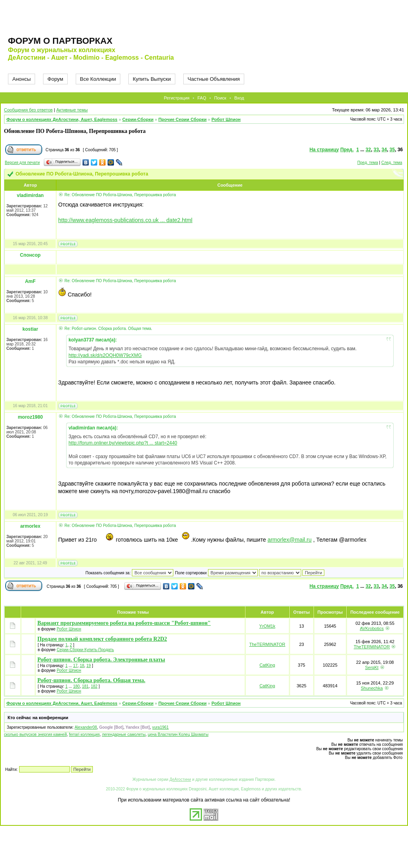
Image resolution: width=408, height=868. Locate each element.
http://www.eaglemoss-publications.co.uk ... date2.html (125, 220)
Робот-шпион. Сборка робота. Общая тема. (91, 680)
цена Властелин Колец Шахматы (178, 734)
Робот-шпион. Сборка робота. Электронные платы (101, 660)
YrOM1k (267, 626)
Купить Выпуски (152, 79)
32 (368, 150)
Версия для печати (22, 163)
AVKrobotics (372, 628)
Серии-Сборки (138, 119)
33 (376, 150)
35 (392, 150)
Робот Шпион (226, 119)
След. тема (392, 163)
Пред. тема (368, 163)
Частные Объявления (214, 79)
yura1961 (161, 727)
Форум (55, 79)
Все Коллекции (98, 79)
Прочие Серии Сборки (182, 119)
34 (384, 150)
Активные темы (72, 110)
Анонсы (22, 79)
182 (94, 686)
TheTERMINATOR (267, 644)
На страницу (324, 150)
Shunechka (372, 688)
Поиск (220, 98)
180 (76, 686)
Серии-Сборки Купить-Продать (85, 650)
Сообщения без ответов (28, 110)
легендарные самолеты (124, 734)
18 (82, 666)
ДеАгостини (180, 779)
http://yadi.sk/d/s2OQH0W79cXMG (105, 355)
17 (75, 666)
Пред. (347, 150)
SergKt (372, 667)
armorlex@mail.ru (289, 540)
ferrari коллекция (84, 734)
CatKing (267, 665)
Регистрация (177, 98)
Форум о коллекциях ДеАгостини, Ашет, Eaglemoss (62, 119)
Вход (239, 98)
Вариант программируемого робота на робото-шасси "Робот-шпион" (124, 623)
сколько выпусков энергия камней (35, 734)
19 (89, 666)
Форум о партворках (60, 41)
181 (85, 686)
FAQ (202, 98)
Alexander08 (86, 727)
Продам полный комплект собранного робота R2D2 (102, 639)
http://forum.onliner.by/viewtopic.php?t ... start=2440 (123, 443)
